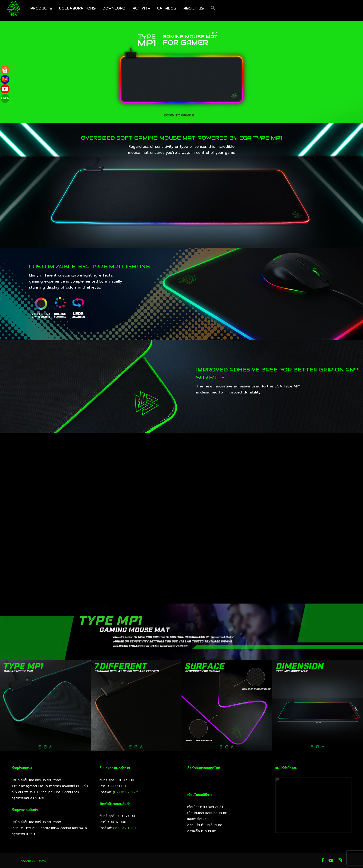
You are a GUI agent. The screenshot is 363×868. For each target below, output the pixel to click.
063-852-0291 (124, 828)
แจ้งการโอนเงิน (198, 819)
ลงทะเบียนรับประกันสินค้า (205, 825)
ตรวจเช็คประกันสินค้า (202, 831)
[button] (213, 11)
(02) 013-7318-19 (126, 792)
